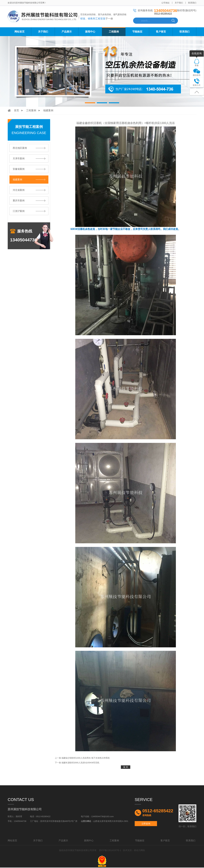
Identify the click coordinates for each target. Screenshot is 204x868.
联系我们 (192, 3)
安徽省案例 (19, 169)
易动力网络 (139, 850)
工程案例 (114, 32)
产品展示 (67, 32)
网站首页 (19, 32)
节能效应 (137, 32)
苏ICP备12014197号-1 (110, 850)
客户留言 (161, 32)
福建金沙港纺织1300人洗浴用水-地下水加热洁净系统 (86, 758)
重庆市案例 (19, 200)
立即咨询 (146, 824)
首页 (17, 110)
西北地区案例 (20, 148)
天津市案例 (19, 158)
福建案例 (48, 110)
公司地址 (165, 3)
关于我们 (179, 3)
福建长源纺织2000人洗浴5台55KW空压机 (81, 763)
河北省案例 (19, 190)
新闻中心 (90, 32)
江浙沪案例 (19, 211)
